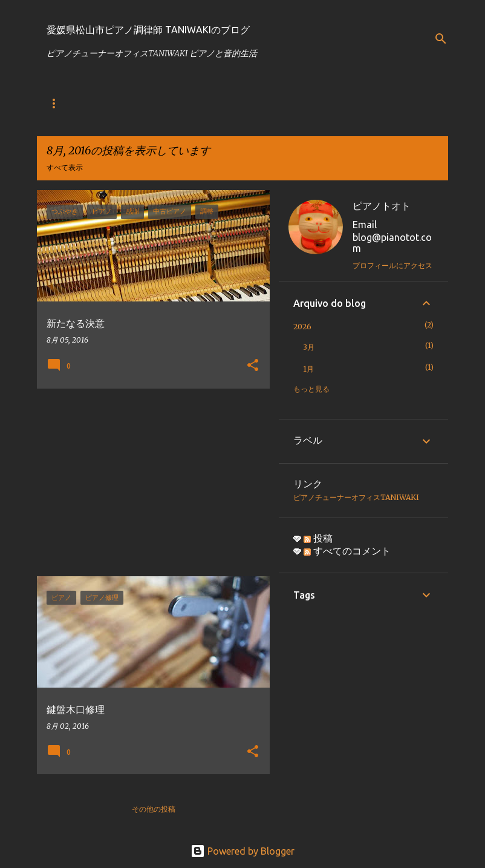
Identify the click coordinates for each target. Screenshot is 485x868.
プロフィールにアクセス (392, 265)
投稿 (318, 538)
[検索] (441, 39)
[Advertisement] (149, 482)
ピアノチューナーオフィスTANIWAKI (356, 497)
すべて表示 (65, 167)
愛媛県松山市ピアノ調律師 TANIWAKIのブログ (148, 30)
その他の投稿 (154, 809)
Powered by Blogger (242, 851)
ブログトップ (68, 103)
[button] (253, 366)
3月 (309, 347)
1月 (308, 369)
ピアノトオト (382, 206)
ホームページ (138, 103)
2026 (302, 327)
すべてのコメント (347, 551)
